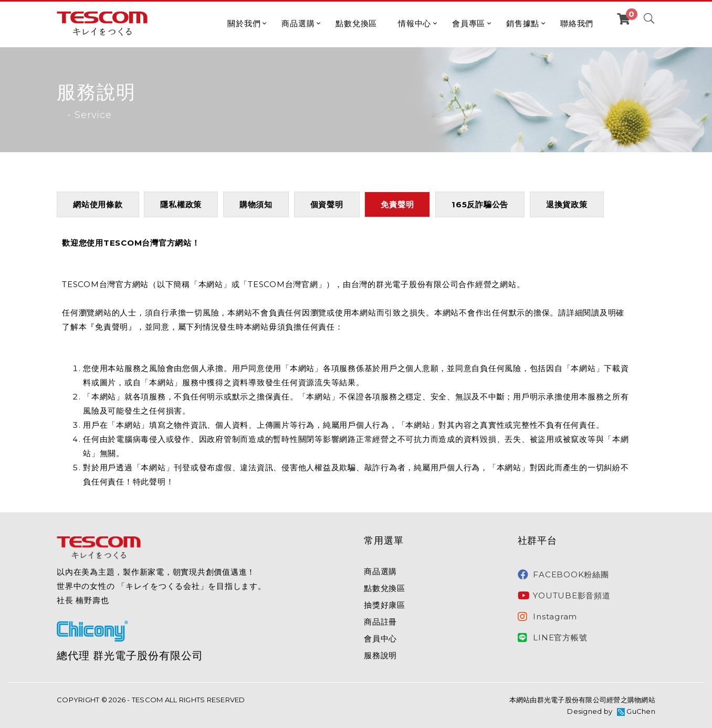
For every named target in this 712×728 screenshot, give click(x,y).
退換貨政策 (567, 204)
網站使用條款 (98, 204)
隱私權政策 (181, 204)
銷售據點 (523, 23)
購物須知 (256, 204)
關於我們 (244, 23)
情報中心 (415, 23)
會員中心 (380, 639)
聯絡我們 (577, 23)
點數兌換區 (356, 23)
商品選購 (298, 23)
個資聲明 (327, 204)
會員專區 (469, 23)
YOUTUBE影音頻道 (564, 596)
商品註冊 (380, 622)
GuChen (641, 711)
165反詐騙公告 (480, 204)
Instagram (548, 617)
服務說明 (380, 655)
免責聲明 (397, 204)
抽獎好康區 (385, 605)
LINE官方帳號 (553, 638)
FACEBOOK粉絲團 (563, 575)
